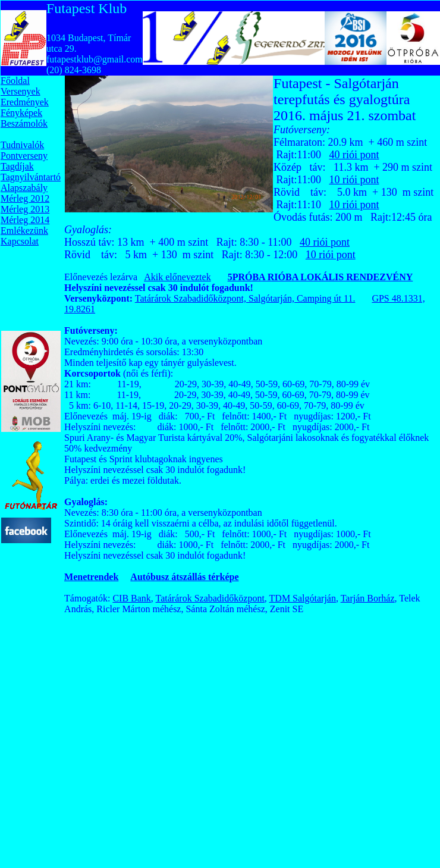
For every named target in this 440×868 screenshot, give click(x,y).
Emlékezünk (24, 231)
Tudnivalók (22, 145)
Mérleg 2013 (25, 209)
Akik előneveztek (177, 277)
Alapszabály (24, 188)
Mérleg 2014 (25, 220)
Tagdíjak (17, 166)
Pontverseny (24, 156)
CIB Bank (131, 598)
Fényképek (21, 113)
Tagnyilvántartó (31, 177)
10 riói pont (354, 180)
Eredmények (25, 102)
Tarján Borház (368, 598)
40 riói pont (354, 155)
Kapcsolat (20, 241)
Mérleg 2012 (25, 198)
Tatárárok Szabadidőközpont (210, 598)
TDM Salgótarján (303, 598)
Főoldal (15, 81)
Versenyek (21, 91)
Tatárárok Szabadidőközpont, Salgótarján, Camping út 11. (245, 298)
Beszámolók (24, 123)
